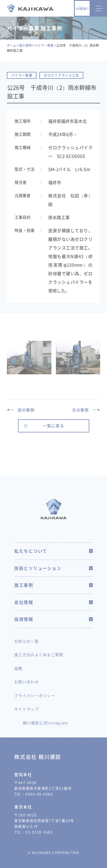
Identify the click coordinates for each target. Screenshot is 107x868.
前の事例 (26, 410)
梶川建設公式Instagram (46, 723)
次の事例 (80, 410)
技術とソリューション (53, 568)
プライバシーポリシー (35, 695)
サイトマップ (27, 709)
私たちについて (53, 551)
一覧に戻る (54, 426)
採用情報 (53, 619)
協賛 (18, 668)
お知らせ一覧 (27, 641)
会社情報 (53, 602)
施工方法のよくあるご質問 (39, 655)
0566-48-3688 (39, 794)
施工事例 (53, 585)
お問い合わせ (27, 682)
